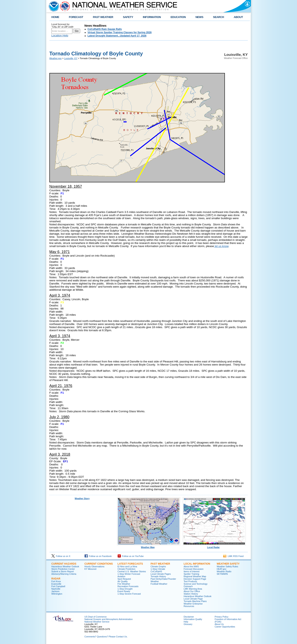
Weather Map (149, 546)
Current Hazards (64, 564)
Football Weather (159, 584)
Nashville (56, 589)
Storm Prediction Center (63, 569)
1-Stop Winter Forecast (129, 574)
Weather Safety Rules (227, 566)
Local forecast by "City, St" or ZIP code (63, 25)
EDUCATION (178, 17)
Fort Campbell (58, 586)
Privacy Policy (222, 617)
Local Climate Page (193, 599)
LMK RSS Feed (233, 556)
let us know (221, 246)
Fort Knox (56, 581)
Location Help (60, 35)
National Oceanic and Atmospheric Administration (109, 619)
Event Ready (124, 591)
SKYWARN (222, 574)
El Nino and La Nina (127, 566)
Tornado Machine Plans (195, 601)
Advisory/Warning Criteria (64, 574)
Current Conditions (99, 564)
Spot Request (124, 579)
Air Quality (123, 581)
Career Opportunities (225, 627)
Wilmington (57, 594)
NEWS (199, 17)
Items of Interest (192, 571)
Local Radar (214, 546)
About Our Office (192, 591)
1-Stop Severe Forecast (129, 594)
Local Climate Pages (161, 574)
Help (186, 622)
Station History (191, 594)
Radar (56, 579)
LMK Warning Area (193, 589)
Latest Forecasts (130, 564)
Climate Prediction (126, 569)
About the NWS (191, 566)
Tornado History (158, 576)
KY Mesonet (91, 569)
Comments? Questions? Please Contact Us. (106, 637)
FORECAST (76, 17)
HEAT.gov (222, 569)
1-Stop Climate (158, 569)
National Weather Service (97, 622)
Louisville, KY (71, 58)
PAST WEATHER (103, 17)
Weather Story (82, 498)
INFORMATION (152, 17)
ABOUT (238, 17)
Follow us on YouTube (131, 556)
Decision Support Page (195, 579)
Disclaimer (189, 617)
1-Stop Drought (125, 589)
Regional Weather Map (195, 576)
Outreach (188, 586)
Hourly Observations (95, 566)
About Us (219, 624)
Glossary (188, 624)
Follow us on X (61, 556)
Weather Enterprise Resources (193, 605)
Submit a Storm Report (63, 571)
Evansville (56, 584)
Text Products (190, 581)
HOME (55, 17)
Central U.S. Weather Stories (132, 571)
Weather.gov (56, 58)
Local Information (197, 564)
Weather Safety (228, 564)
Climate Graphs (158, 566)
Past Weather (160, 564)
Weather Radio (224, 571)
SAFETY (128, 17)
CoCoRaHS (156, 571)
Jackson (55, 591)
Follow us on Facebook (98, 556)
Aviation (122, 576)
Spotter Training (191, 574)
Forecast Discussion (194, 569)
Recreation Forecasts (128, 586)
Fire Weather (124, 584)
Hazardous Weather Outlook (65, 566)
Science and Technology (196, 584)
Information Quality (193, 619)
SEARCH (219, 17)
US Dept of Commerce (96, 617)
